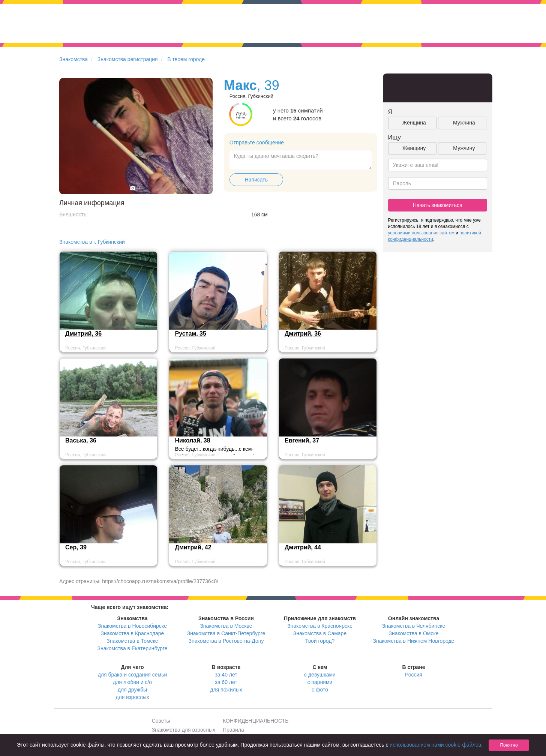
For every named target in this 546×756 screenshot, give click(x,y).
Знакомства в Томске (132, 641)
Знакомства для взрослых (184, 730)
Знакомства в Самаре (320, 633)
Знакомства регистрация (128, 59)
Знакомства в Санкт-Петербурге (226, 633)
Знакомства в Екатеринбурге (133, 648)
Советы (161, 721)
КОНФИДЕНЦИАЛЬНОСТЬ (256, 721)
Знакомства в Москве (226, 626)
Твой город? (320, 641)
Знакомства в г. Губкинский (92, 242)
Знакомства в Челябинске (414, 626)
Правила (233, 730)
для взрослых (132, 697)
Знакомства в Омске (414, 633)
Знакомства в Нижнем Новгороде (414, 641)
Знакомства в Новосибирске (132, 626)
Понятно (509, 745)
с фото (320, 690)
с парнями (320, 682)
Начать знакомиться (438, 205)
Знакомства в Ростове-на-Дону (226, 641)
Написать (256, 180)
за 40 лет (226, 675)
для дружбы (132, 690)
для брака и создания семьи (133, 675)
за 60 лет (226, 682)
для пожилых (226, 690)
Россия (414, 675)
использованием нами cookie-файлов (435, 745)
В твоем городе (186, 59)
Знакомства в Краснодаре (133, 633)
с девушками (320, 675)
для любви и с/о (132, 682)
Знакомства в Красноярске (320, 626)
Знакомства (73, 59)
